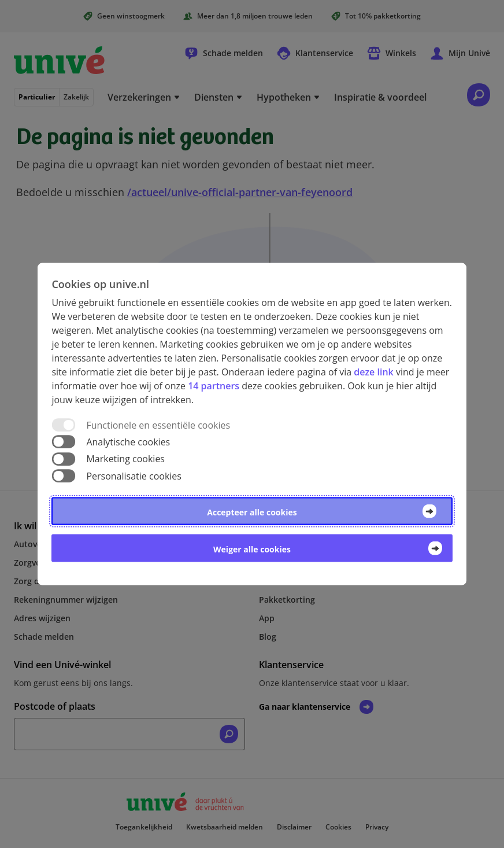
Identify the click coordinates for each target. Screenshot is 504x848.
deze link (373, 372)
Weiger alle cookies (252, 549)
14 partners (214, 386)
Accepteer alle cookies (252, 512)
